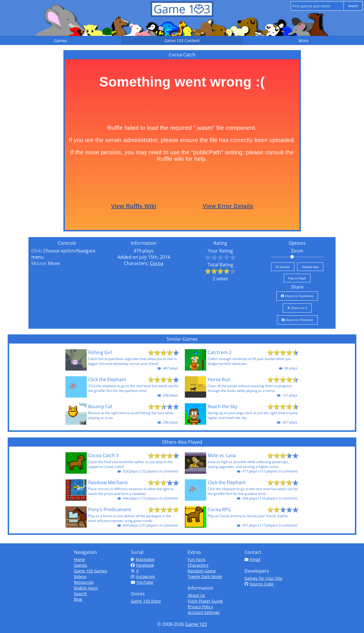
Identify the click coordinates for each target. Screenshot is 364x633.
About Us (196, 595)
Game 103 (196, 624)
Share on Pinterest (297, 320)
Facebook (142, 565)
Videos (80, 577)
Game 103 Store (146, 601)
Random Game (202, 571)
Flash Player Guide (205, 601)
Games (80, 565)
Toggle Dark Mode (205, 577)
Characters (198, 565)
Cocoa (157, 263)
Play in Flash (297, 278)
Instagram (143, 577)
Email (253, 559)
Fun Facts (197, 559)
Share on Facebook (297, 296)
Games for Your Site (263, 578)
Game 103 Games (91, 571)
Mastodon (143, 559)
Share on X (297, 308)
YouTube (142, 582)
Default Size (310, 267)
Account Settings (204, 612)
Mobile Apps (86, 588)
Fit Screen (283, 267)
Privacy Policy (200, 607)
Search (80, 594)
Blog (78, 599)
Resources (84, 582)
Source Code (259, 584)
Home (79, 559)
